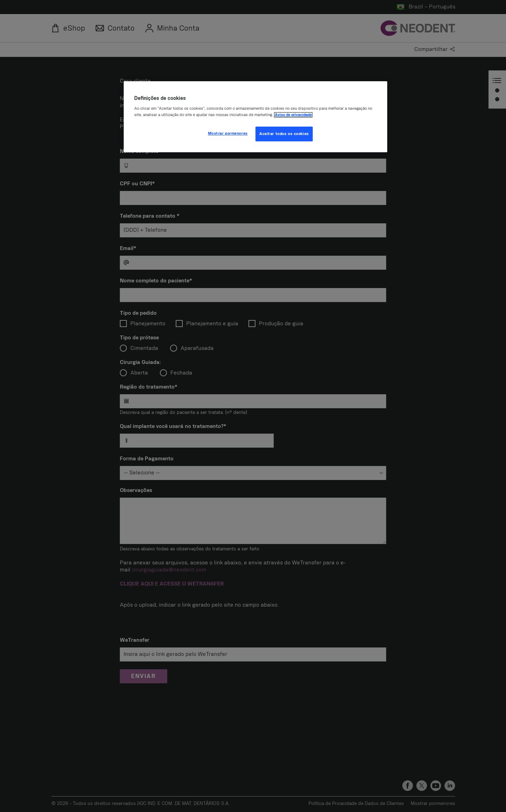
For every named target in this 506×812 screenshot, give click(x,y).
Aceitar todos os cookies (284, 134)
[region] (255, 117)
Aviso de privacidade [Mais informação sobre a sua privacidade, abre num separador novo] (293, 115)
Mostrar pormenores (228, 133)
